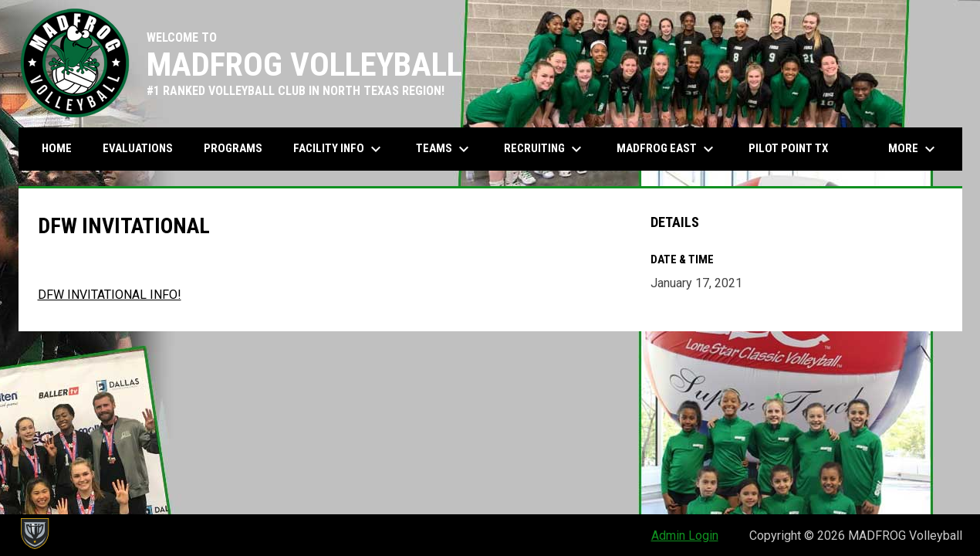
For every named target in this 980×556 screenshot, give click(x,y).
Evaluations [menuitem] (138, 148)
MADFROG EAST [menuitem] (667, 149)
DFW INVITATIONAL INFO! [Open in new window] (110, 295)
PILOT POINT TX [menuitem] (788, 148)
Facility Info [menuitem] (339, 149)
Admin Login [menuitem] (685, 536)
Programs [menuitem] (233, 148)
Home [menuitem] (57, 148)
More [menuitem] (914, 149)
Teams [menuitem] (444, 149)
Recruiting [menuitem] (545, 149)
